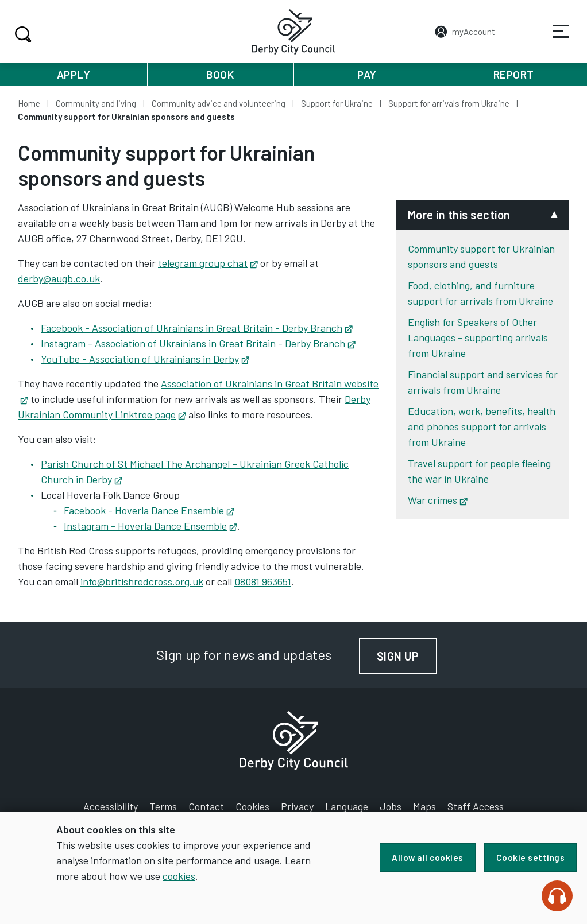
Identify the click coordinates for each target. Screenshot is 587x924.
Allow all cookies (428, 857)
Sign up (407, 656)
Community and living (96, 103)
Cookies (252, 806)
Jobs (391, 806)
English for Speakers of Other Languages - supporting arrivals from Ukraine (478, 337)
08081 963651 (263, 581)
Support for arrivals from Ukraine (449, 103)
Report (514, 74)
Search (22, 34)
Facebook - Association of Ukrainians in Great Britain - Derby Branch (197, 328)
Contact (206, 806)
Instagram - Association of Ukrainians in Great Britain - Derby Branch (198, 343)
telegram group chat (208, 263)
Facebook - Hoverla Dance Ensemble (149, 510)
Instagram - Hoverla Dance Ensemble (150, 526)
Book (220, 74)
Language (347, 806)
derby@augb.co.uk (59, 278)
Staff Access (476, 806)
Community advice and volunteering (219, 103)
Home (29, 103)
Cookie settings (531, 857)
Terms (163, 806)
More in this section (459, 215)
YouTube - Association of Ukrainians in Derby (145, 359)
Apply (74, 74)
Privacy (297, 806)
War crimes (438, 500)
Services (553, 40)
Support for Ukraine (337, 103)
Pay (367, 74)
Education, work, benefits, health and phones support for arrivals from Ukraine (482, 426)
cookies (179, 876)
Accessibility (111, 806)
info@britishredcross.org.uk (142, 581)
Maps (424, 806)
